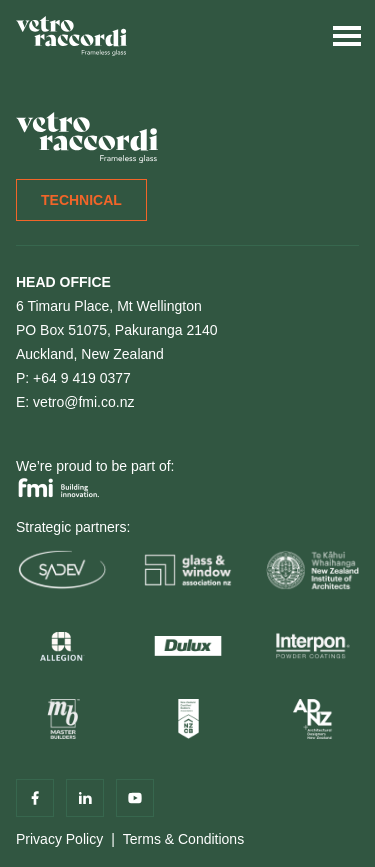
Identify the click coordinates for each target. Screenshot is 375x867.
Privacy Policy (59, 839)
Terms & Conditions (183, 839)
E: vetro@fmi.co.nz (75, 402)
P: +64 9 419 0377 (73, 378)
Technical (81, 200)
